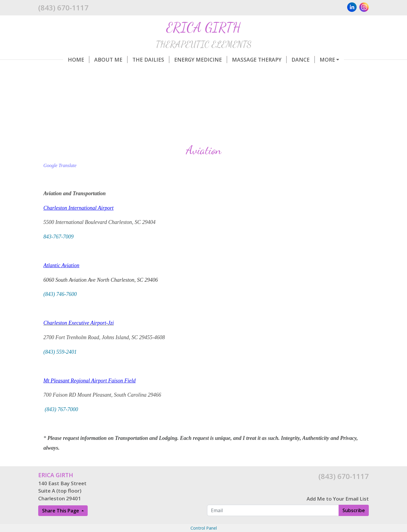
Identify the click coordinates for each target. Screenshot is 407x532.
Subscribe (354, 510)
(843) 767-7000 (61, 409)
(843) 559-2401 (60, 352)
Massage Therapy (259, 60)
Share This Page (61, 511)
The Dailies (151, 60)
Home (79, 60)
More (327, 60)
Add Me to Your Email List (338, 499)
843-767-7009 (59, 237)
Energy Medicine (201, 60)
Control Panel (204, 528)
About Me (111, 60)
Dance (303, 60)
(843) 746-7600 (60, 294)
